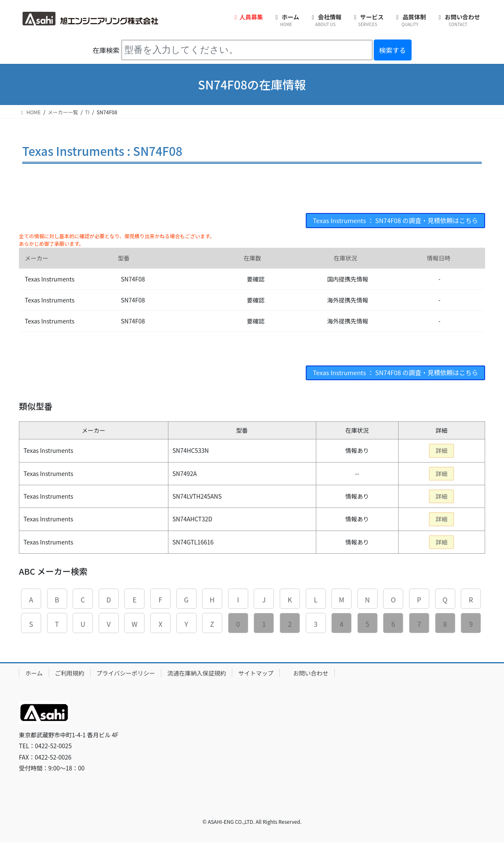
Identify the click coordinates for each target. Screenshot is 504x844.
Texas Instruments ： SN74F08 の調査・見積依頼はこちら (390, 221)
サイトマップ (256, 675)
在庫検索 (106, 50)
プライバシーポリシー (126, 675)
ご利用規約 (70, 675)
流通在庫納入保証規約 (197, 675)
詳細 (441, 452)
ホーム (34, 675)
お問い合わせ (311, 675)
